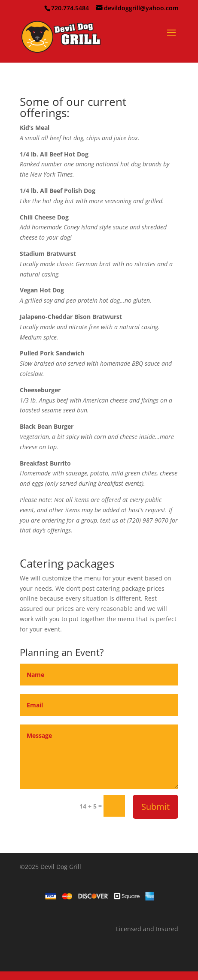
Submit (155, 807)
